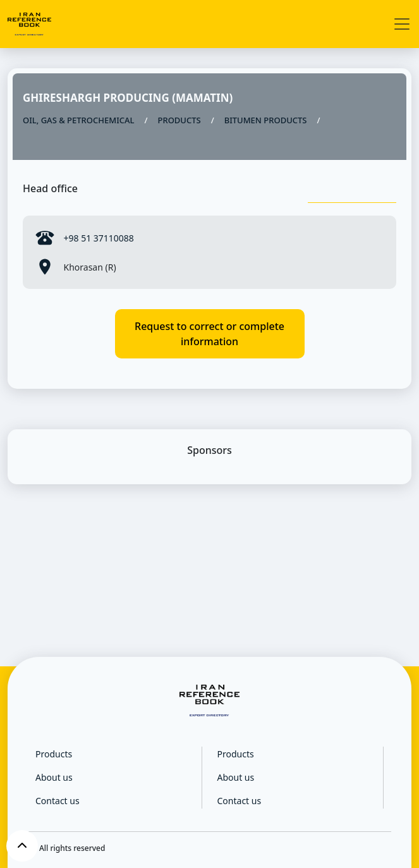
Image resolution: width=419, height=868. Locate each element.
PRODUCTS (179, 120)
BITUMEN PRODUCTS (266, 120)
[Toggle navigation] (402, 24)
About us (54, 777)
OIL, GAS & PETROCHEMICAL (78, 120)
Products (54, 754)
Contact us (58, 801)
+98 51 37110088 (98, 238)
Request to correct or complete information (209, 334)
